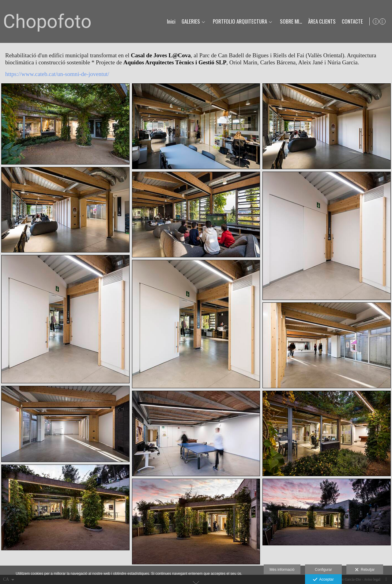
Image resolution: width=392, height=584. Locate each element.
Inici (170, 22)
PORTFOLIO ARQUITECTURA (239, 22)
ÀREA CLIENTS (321, 22)
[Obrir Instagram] (383, 21)
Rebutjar (365, 570)
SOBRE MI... (290, 22)
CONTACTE (351, 22)
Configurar (323, 570)
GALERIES (190, 22)
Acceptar (323, 580)
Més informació (282, 570)
